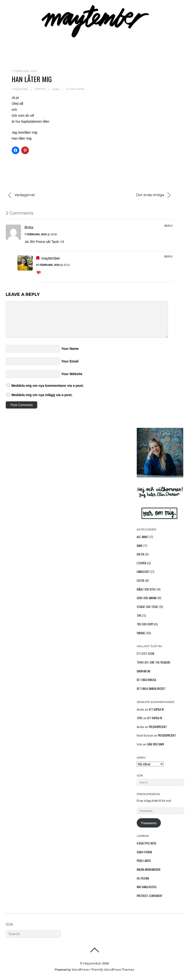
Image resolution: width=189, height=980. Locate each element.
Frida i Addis (144, 861)
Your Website (72, 374)
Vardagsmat (21, 195)
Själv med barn (155, 744)
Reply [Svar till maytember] (168, 257)
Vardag (141, 633)
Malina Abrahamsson (149, 870)
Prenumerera (149, 823)
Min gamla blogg (147, 887)
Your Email (70, 361)
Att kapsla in (156, 709)
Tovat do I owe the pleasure (154, 662)
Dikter (40, 89)
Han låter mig (32, 79)
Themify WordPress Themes (113, 970)
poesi (56, 89)
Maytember (92, 963)
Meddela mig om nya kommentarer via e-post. (48, 386)
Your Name (70, 349)
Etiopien (142, 563)
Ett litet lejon (145, 654)
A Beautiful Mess (146, 843)
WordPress (80, 970)
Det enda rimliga (153, 195)
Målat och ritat (146, 589)
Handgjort (143, 572)
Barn (139, 546)
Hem (9, 34)
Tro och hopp (145, 624)
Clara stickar (144, 852)
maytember (20, 89)
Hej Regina (143, 878)
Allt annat (143, 537)
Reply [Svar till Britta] (168, 226)
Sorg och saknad (147, 598)
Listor (140, 581)
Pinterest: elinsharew (149, 896)
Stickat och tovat (148, 607)
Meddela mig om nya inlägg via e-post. (42, 395)
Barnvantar (144, 671)
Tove (140, 718)
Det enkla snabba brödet (151, 689)
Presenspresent (158, 727)
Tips (139, 616)
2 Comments (75, 89)
